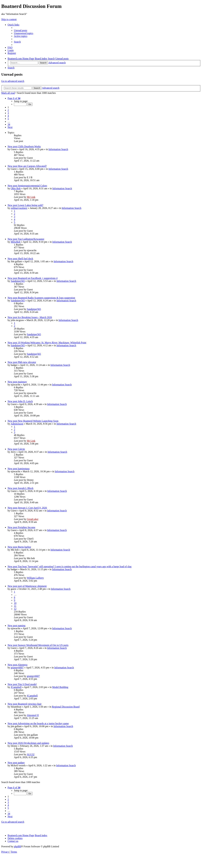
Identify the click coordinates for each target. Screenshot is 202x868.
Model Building (60, 687)
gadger (21, 763)
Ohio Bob (16, 188)
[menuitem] (21, 30)
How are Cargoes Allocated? (32, 166)
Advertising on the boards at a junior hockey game (43, 723)
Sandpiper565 (18, 281)
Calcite (21, 449)
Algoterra (22, 665)
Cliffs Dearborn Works (29, 146)
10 (15, 603)
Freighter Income (27, 527)
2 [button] (8, 110)
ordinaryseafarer (19, 208)
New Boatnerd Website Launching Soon (38, 421)
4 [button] (8, 116)
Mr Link (31, 197)
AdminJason (17, 424)
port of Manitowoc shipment (32, 586)
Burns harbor (24, 547)
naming (22, 626)
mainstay (22, 382)
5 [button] (8, 119)
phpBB (17, 846)
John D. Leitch (25, 401)
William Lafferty (35, 578)
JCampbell (16, 687)
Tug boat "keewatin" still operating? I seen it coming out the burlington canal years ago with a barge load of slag (75, 566)
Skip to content (9, 19)
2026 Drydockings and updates (34, 743)
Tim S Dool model (27, 684)
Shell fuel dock (25, 259)
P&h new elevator (27, 362)
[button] (14, 98)
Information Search (58, 149)
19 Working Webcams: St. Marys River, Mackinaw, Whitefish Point (52, 343)
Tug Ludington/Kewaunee (31, 239)
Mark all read (8, 93)
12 (15, 609)
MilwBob (16, 242)
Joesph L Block (26, 488)
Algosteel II (33, 715)
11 (15, 606)
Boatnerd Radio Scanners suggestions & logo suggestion (46, 298)
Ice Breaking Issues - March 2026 (35, 317)
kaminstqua (24, 469)
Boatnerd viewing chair (30, 704)
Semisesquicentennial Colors (32, 186)
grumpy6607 (17, 668)
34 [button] (9, 124)
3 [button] (8, 113)
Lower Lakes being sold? (31, 205)
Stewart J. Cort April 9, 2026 (32, 508)
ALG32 (31, 754)
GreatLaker (33, 519)
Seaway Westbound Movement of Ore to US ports (43, 645)
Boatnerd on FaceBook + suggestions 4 (38, 278)
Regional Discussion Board (66, 707)
